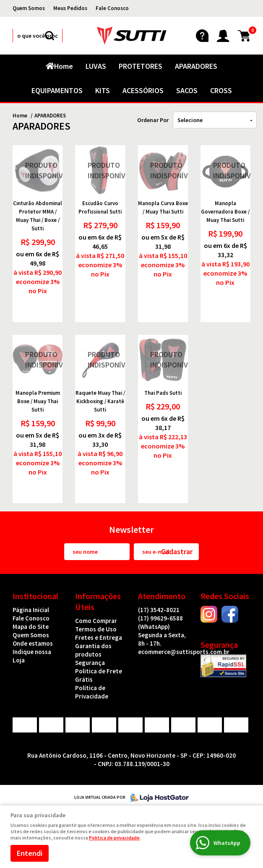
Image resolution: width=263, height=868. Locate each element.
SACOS (187, 90)
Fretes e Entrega (99, 637)
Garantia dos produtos (93, 650)
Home (64, 66)
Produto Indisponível (38, 170)
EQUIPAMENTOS (57, 90)
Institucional (35, 596)
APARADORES (196, 66)
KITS (103, 90)
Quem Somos (29, 8)
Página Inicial (31, 610)
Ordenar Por (153, 120)
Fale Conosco (112, 8)
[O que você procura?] (49, 36)
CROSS (221, 90)
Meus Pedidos (70, 8)
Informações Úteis (98, 601)
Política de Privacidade (92, 692)
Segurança (90, 663)
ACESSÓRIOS (143, 90)
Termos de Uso (96, 629)
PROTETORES (141, 66)
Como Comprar (96, 621)
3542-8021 (159, 610)
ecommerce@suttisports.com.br (184, 652)
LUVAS (96, 66)
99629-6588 (160, 622)
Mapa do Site (31, 627)
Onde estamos (33, 643)
